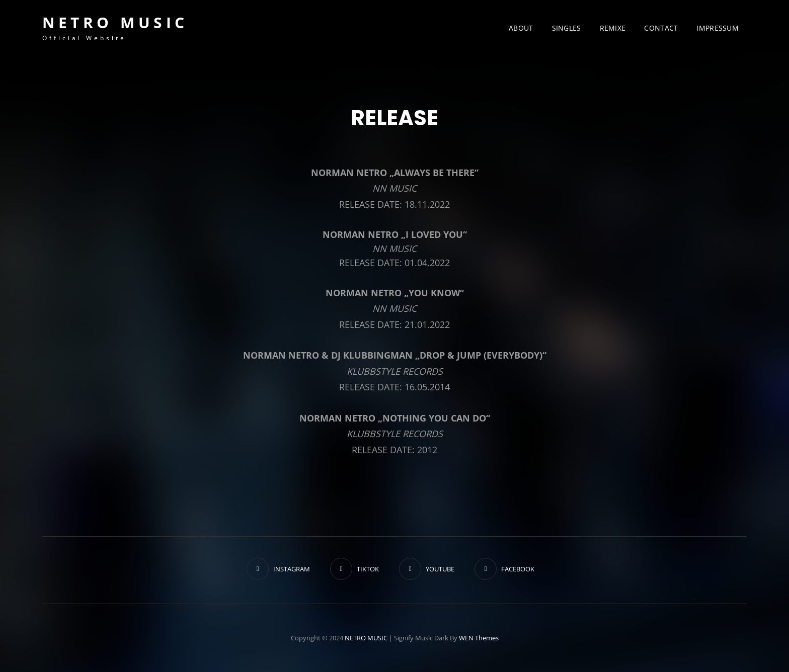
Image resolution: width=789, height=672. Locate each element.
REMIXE (613, 28)
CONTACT (661, 28)
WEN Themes (479, 638)
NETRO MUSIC (115, 22)
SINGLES (567, 28)
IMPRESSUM (718, 28)
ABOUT (521, 28)
